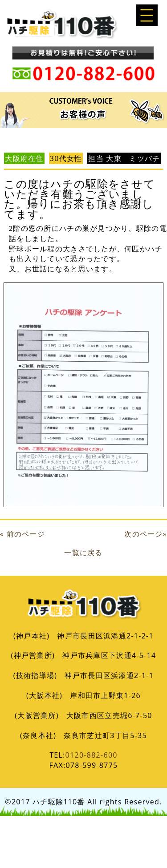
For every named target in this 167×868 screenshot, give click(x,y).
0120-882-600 (92, 755)
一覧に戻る (83, 553)
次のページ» (146, 534)
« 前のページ (22, 534)
